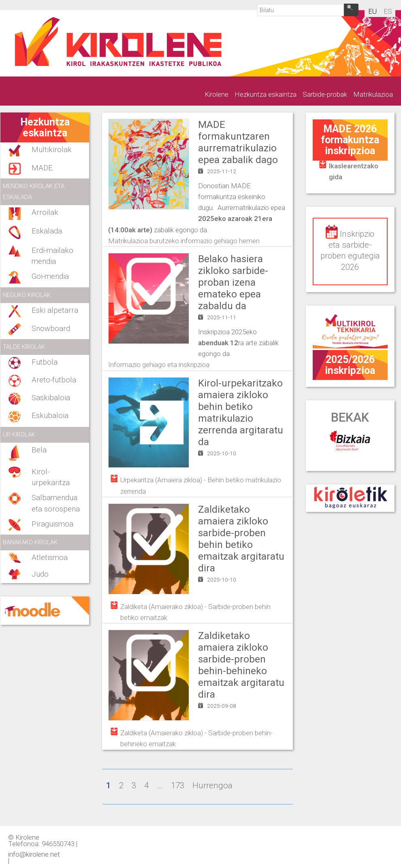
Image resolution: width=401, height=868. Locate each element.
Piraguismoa (52, 524)
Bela (39, 450)
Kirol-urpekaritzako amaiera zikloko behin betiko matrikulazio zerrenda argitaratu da (241, 413)
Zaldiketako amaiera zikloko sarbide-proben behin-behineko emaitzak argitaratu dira (241, 665)
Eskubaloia (50, 416)
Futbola (45, 362)
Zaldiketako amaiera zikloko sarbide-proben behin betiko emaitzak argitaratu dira (241, 539)
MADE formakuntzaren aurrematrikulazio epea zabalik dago (238, 142)
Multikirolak (52, 150)
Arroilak (45, 212)
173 (178, 785)
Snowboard (51, 329)
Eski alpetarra (55, 310)
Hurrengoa (212, 785)
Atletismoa (50, 558)
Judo (40, 574)
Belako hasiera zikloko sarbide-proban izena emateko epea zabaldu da (233, 282)
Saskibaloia (51, 398)
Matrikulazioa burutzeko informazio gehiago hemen (184, 241)
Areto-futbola (54, 380)
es (388, 11)
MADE (42, 168)
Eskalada (47, 231)
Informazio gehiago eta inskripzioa (159, 365)
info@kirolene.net (34, 854)
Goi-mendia (50, 276)
